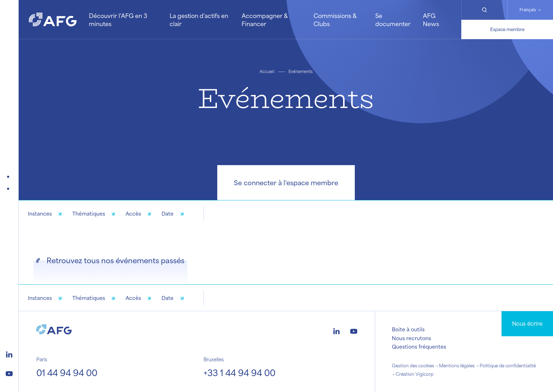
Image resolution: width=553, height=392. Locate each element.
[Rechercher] (484, 10)
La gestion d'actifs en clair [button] (199, 19)
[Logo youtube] (9, 373)
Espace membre (507, 29)
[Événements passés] (10, 189)
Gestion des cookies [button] (413, 366)
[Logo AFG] (53, 20)
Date (168, 213)
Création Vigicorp (415, 374)
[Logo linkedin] (9, 354)
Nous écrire (527, 323)
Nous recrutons (411, 338)
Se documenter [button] (393, 19)
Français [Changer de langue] (528, 10)
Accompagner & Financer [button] (265, 19)
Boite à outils (408, 329)
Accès (133, 213)
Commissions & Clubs (335, 19)
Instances (40, 213)
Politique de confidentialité (508, 366)
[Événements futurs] (10, 177)
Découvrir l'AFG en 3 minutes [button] (118, 19)
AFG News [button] (431, 19)
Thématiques (89, 213)
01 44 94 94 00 (67, 373)
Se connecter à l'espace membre (286, 182)
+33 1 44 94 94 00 (239, 373)
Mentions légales (457, 366)
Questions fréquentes (419, 346)
